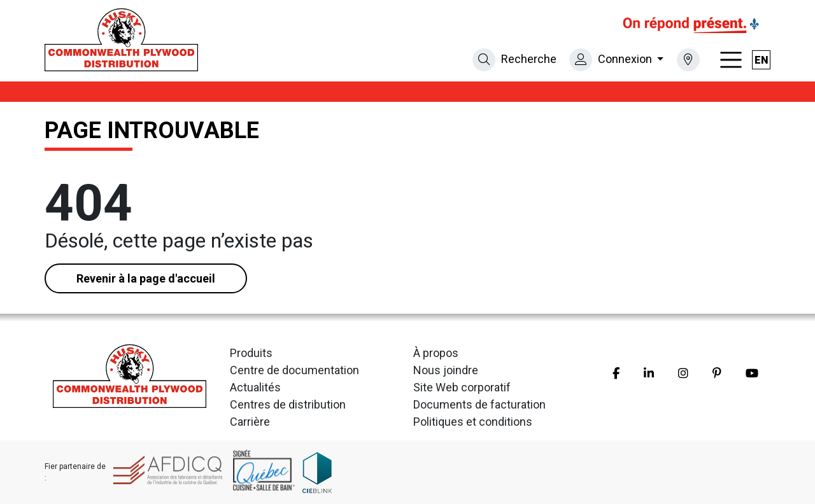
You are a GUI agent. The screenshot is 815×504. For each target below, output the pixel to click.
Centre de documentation (294, 370)
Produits (251, 353)
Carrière (250, 422)
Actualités (255, 387)
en (762, 60)
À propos (436, 353)
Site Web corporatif (462, 387)
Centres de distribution (288, 404)
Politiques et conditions (473, 422)
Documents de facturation (479, 404)
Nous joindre (446, 370)
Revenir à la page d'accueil (146, 278)
